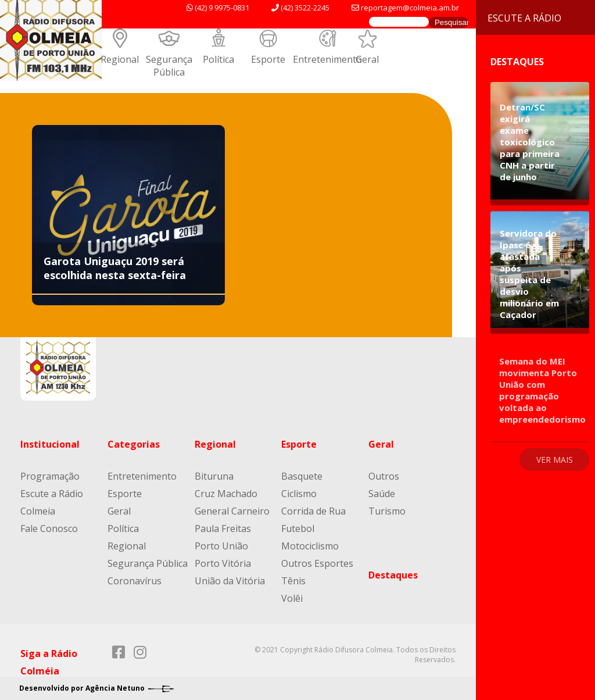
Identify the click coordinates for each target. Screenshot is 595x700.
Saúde (382, 494)
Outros (384, 476)
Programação (50, 476)
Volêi (292, 598)
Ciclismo (299, 494)
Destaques (393, 575)
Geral (367, 59)
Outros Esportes (317, 563)
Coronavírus (135, 581)
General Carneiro (232, 511)
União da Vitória (230, 581)
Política (218, 59)
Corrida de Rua (313, 511)
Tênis (293, 581)
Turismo (387, 511)
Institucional (50, 444)
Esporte (268, 59)
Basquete (302, 476)
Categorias (134, 444)
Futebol (298, 528)
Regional (120, 59)
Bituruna (214, 476)
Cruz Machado (226, 494)
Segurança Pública (169, 66)
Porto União (221, 546)
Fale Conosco (49, 528)
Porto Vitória (223, 563)
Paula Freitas (223, 528)
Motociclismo (310, 546)
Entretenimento (327, 59)
